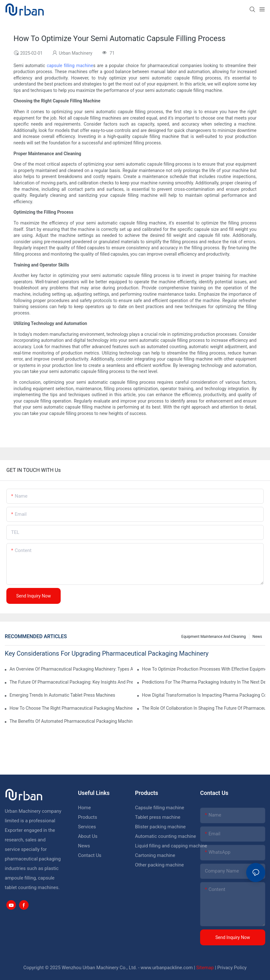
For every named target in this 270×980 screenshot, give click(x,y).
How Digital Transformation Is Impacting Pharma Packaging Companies (204, 695)
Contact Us (90, 855)
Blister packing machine (160, 827)
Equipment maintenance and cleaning (214, 637)
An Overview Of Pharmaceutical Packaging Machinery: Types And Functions (71, 669)
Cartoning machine (155, 855)
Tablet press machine (158, 817)
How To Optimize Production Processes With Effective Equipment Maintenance (204, 669)
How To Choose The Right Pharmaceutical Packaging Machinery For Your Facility (71, 708)
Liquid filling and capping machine (171, 846)
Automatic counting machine (165, 836)
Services (87, 827)
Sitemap (205, 968)
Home (84, 808)
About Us (88, 836)
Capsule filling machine (160, 808)
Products (88, 817)
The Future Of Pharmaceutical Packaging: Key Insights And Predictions (71, 682)
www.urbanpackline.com (167, 968)
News (257, 637)
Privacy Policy (232, 968)
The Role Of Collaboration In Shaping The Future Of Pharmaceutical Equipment (204, 708)
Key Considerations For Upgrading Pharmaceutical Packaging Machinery (107, 653)
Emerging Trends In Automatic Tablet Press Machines (62, 695)
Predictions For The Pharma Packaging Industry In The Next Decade (204, 682)
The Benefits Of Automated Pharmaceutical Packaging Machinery (71, 721)
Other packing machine (159, 865)
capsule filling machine (70, 66)
